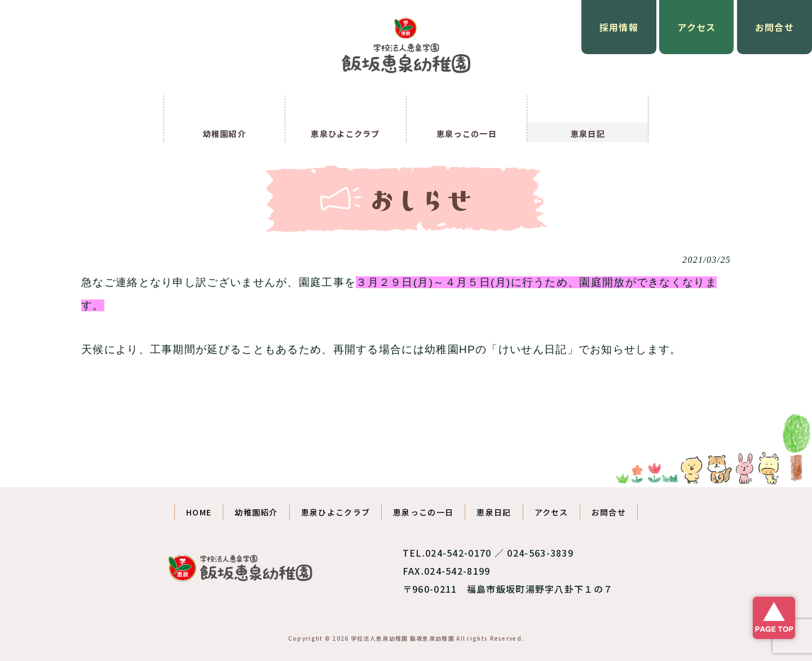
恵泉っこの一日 (423, 512)
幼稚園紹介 (256, 512)
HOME (199, 512)
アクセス (696, 27)
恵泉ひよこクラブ (336, 512)
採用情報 (619, 27)
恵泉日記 (494, 512)
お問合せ (775, 27)
